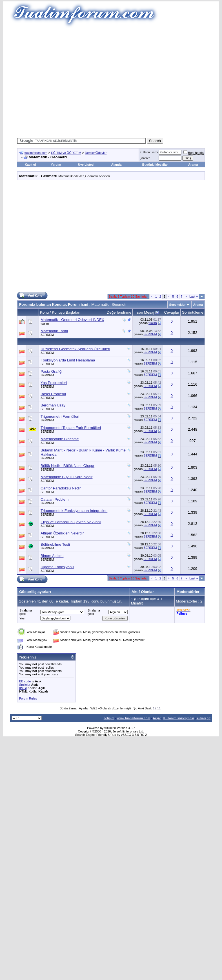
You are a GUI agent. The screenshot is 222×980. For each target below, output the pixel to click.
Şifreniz (145, 158)
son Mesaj (146, 312)
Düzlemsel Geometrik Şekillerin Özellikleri (75, 349)
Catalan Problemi (55, 499)
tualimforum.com (36, 153)
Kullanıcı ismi (149, 152)
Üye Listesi (86, 165)
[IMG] (23, 688)
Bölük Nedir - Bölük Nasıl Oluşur (67, 466)
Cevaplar (172, 312)
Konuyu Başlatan (66, 312)
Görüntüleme (193, 312)
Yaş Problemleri (54, 383)
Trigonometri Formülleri (60, 416)
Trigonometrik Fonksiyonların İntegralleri (74, 511)
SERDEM (47, 335)
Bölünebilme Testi (55, 544)
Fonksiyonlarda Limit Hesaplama (68, 360)
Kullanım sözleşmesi (179, 718)
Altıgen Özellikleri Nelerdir (62, 533)
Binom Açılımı (52, 556)
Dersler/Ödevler (96, 153)
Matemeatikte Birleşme (60, 439)
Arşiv (157, 718)
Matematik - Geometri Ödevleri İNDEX (72, 320)
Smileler (25, 685)
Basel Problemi (53, 394)
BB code (25, 681)
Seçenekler (177, 305)
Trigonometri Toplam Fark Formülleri (71, 428)
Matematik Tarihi (54, 331)
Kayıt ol (30, 165)
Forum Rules (28, 698)
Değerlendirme (119, 312)
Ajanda (116, 165)
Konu (44, 312)
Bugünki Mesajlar (155, 165)
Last (194, 296)
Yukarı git (203, 718)
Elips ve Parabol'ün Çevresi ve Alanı (71, 522)
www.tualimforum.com (134, 718)
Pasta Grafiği (51, 371)
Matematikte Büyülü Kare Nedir (66, 477)
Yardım (56, 165)
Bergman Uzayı (54, 405)
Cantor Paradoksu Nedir (61, 488)
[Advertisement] (53, 81)
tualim (45, 323)
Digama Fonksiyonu (57, 567)
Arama (193, 165)
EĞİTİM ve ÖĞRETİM (66, 153)
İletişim (109, 718)
